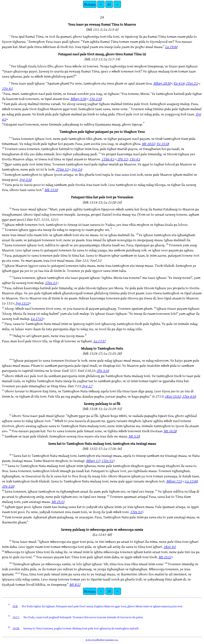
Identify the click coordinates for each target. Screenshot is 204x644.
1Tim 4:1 (108, 159)
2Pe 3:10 (103, 370)
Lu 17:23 (37, 319)
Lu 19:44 (171, 47)
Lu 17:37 (100, 341)
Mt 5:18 (134, 436)
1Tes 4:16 (189, 396)
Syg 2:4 (77, 169)
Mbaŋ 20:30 (162, 83)
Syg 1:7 (87, 386)
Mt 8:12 (75, 584)
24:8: (15, 606)
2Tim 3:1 (62, 169)
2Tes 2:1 (192, 83)
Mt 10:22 (148, 144)
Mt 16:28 (170, 431)
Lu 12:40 (191, 481)
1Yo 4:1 (7, 88)
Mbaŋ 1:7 (93, 461)
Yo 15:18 (163, 144)
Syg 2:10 (25, 179)
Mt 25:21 (165, 557)
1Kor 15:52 (173, 396)
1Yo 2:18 (95, 99)
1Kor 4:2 (170, 547)
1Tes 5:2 (136, 512)
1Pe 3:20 (8, 486)
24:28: (16, 628)
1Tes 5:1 (107, 461)
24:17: (16, 617)
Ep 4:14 (179, 83)
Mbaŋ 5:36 (78, 99)
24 (109, 4)
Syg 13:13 (22, 303)
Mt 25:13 (58, 502)
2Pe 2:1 (123, 159)
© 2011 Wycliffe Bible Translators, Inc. (102, 640)
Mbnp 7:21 (174, 481)
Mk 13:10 (51, 190)
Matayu (90, 4)
